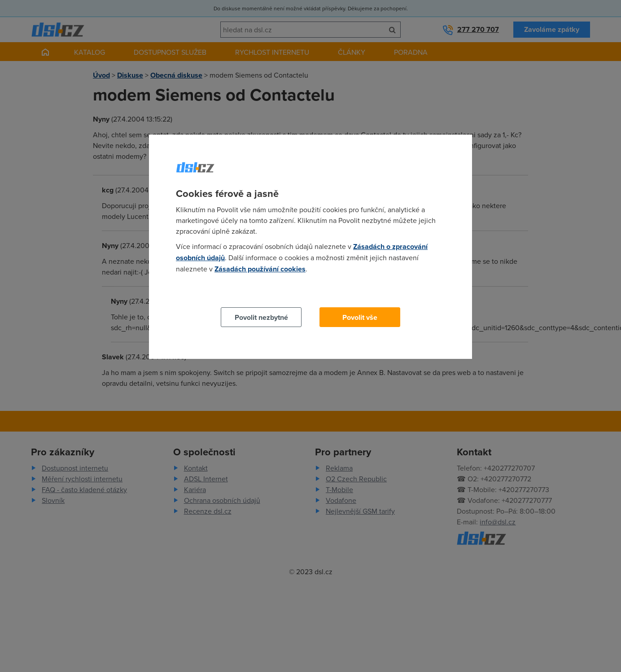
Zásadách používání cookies (260, 269)
